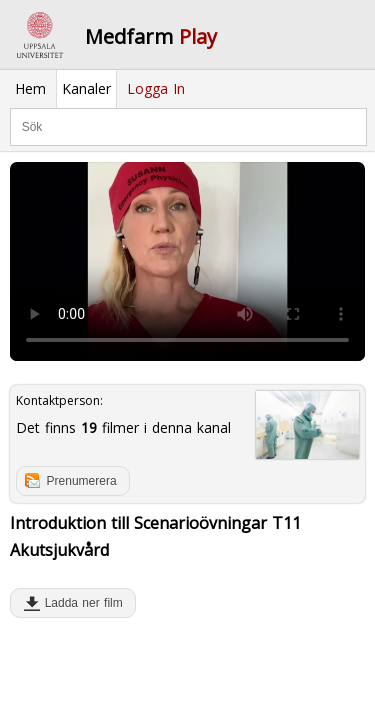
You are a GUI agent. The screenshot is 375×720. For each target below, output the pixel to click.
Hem (30, 88)
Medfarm (151, 36)
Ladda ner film (79, 603)
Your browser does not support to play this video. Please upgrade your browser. (187, 262)
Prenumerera (82, 481)
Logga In (156, 88)
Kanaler (86, 88)
